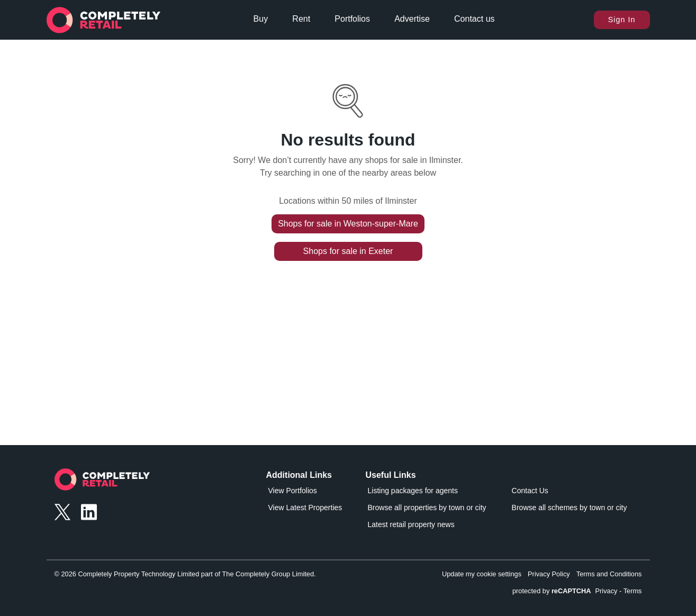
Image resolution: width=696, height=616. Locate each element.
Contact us (474, 19)
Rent (301, 19)
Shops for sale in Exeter (348, 251)
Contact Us (530, 491)
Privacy (607, 591)
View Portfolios (293, 491)
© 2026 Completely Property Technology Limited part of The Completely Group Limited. (185, 574)
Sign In (622, 20)
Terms (633, 591)
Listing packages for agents (413, 491)
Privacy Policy (549, 574)
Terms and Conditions (609, 574)
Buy (261, 19)
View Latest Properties (305, 508)
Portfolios (352, 19)
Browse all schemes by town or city (570, 508)
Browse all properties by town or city (427, 508)
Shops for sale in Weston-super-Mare (348, 224)
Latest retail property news (411, 524)
